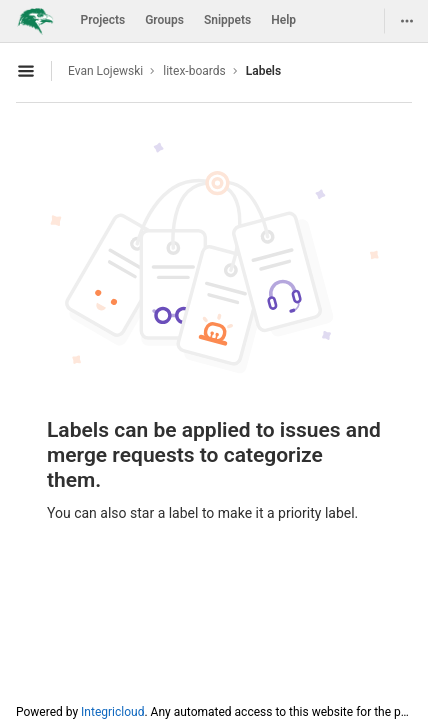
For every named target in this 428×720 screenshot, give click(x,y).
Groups (164, 20)
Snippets (227, 20)
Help (283, 20)
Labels (263, 71)
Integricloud (112, 712)
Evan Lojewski (105, 71)
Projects (103, 20)
